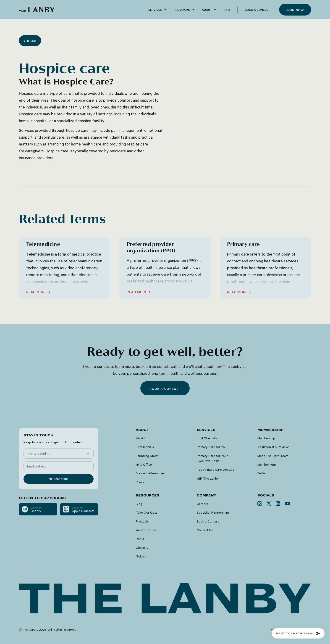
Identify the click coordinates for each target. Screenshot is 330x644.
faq (227, 10)
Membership (266, 438)
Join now (295, 10)
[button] (157, 10)
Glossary (142, 548)
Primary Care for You (212, 447)
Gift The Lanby (208, 478)
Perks (140, 539)
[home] (37, 10)
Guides (141, 556)
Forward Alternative (150, 473)
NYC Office (144, 465)
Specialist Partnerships (213, 512)
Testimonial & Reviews (274, 447)
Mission (141, 438)
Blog (139, 504)
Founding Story (147, 456)
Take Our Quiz (146, 512)
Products (142, 521)
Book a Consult (257, 10)
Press (140, 482)
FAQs (261, 473)
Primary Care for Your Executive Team (212, 458)
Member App (267, 465)
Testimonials (145, 447)
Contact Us (205, 530)
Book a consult (165, 389)
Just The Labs (207, 438)
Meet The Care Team (273, 456)
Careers (202, 504)
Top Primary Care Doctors (215, 470)
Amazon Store (146, 530)
